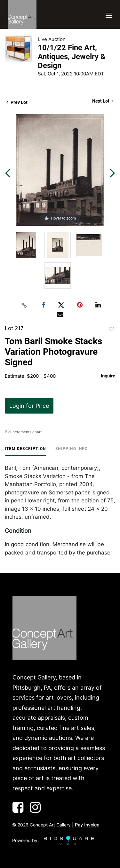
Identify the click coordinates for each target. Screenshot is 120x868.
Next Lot (103, 101)
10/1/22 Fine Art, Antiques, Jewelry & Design (72, 57)
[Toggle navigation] (109, 15)
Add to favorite (111, 329)
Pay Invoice (87, 825)
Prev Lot (17, 102)
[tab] (25, 451)
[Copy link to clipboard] (24, 305)
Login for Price (29, 406)
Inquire (108, 376)
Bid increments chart (23, 432)
